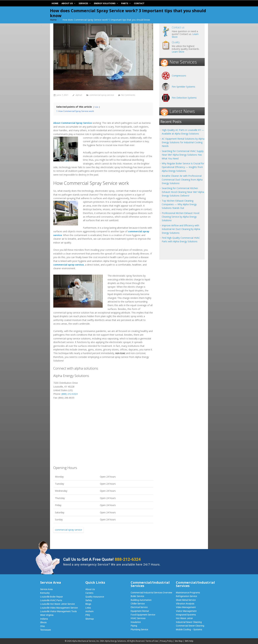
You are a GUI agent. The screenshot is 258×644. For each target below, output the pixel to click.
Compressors (179, 76)
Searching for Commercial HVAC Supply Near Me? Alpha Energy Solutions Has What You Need (183, 155)
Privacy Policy (166, 641)
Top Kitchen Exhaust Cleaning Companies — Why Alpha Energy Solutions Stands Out (179, 204)
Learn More (178, 52)
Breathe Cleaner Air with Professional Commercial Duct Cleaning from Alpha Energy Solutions (182, 180)
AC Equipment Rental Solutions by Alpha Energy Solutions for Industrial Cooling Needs (183, 142)
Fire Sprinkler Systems (183, 87)
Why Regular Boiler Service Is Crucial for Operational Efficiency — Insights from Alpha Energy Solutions (183, 167)
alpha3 (79, 95)
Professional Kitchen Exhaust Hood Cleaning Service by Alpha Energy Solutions (181, 217)
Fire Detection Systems (184, 98)
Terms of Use (152, 641)
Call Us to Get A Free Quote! (102, 559)
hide (96, 107)
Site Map (179, 641)
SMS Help (189, 641)
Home (53, 20)
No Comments (128, 95)
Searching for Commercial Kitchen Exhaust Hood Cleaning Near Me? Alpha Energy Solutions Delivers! (183, 192)
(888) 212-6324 (69, 394)
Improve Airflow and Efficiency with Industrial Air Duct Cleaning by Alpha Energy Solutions (181, 229)
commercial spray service (102, 95)
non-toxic (120, 353)
